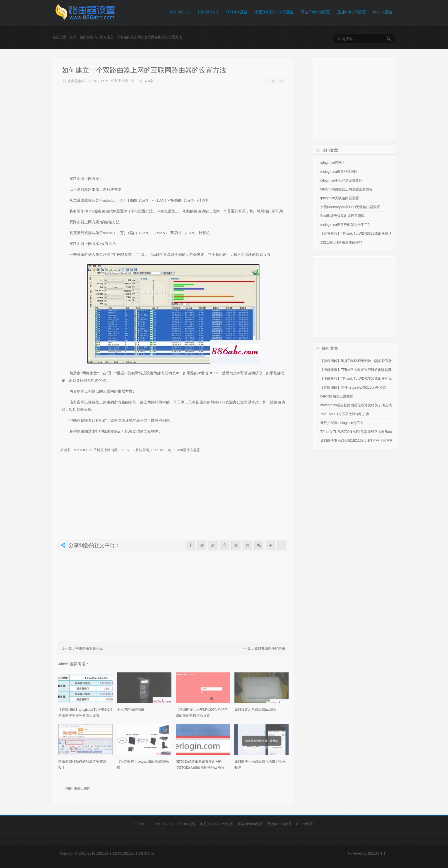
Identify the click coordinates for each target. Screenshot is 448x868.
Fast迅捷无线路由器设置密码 (342, 216)
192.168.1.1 (180, 12)
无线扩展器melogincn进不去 (342, 423)
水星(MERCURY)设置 (274, 12)
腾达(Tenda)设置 (315, 12)
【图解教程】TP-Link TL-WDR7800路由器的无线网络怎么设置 (368, 379)
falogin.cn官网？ (333, 163)
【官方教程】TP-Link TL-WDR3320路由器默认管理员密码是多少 (370, 234)
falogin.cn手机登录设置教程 (341, 180)
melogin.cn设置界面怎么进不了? (345, 225)
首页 (73, 37)
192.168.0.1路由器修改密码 (341, 242)
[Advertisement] (173, 128)
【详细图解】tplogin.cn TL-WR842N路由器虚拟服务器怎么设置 (85, 713)
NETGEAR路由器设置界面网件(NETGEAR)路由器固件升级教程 (200, 764)
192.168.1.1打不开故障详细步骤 (345, 414)
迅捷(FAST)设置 (351, 12)
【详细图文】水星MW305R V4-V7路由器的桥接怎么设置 (201, 713)
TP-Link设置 (237, 12)
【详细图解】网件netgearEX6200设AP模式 (353, 387)
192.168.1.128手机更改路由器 (96, 450)
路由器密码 (88, 37)
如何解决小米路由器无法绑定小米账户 (260, 764)
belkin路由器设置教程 (337, 396)
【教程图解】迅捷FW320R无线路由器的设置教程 (358, 361)
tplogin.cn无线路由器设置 (340, 198)
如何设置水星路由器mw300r (255, 710)
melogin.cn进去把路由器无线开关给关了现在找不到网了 (363, 405)
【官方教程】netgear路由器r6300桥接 (143, 764)
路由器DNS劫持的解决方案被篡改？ (82, 764)
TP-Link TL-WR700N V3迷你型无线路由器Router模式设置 (364, 432)
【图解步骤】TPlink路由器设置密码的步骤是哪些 (358, 370)
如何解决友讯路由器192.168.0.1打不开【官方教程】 (360, 441)
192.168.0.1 (208, 12)
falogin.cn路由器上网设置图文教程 (346, 189)
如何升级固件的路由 (270, 648)
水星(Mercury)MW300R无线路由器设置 (350, 207)
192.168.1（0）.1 (163, 450)
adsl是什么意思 (189, 450)
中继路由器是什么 (89, 648)
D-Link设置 (383, 12)
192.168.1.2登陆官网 (134, 450)
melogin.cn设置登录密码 (339, 172)
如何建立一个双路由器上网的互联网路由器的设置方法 (144, 70)
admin (64, 664)
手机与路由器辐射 (131, 710)
